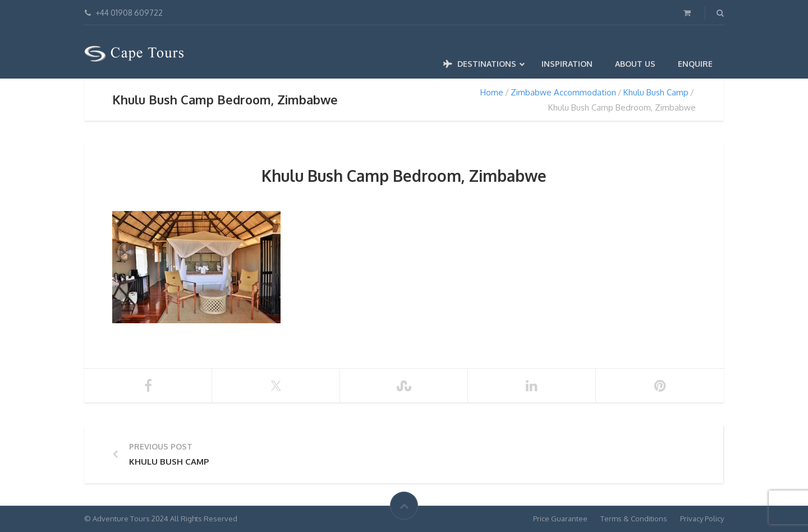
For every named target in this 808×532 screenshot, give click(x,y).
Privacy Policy (702, 519)
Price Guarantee (560, 519)
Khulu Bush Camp (656, 92)
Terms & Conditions (634, 519)
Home (492, 92)
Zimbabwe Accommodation (563, 92)
